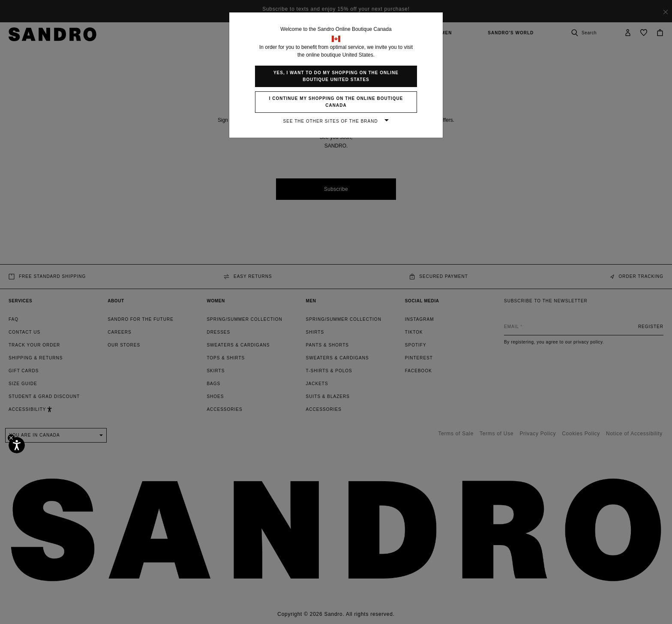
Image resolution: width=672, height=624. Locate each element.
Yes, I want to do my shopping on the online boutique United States (336, 76)
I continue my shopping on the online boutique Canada (336, 102)
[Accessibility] (17, 445)
